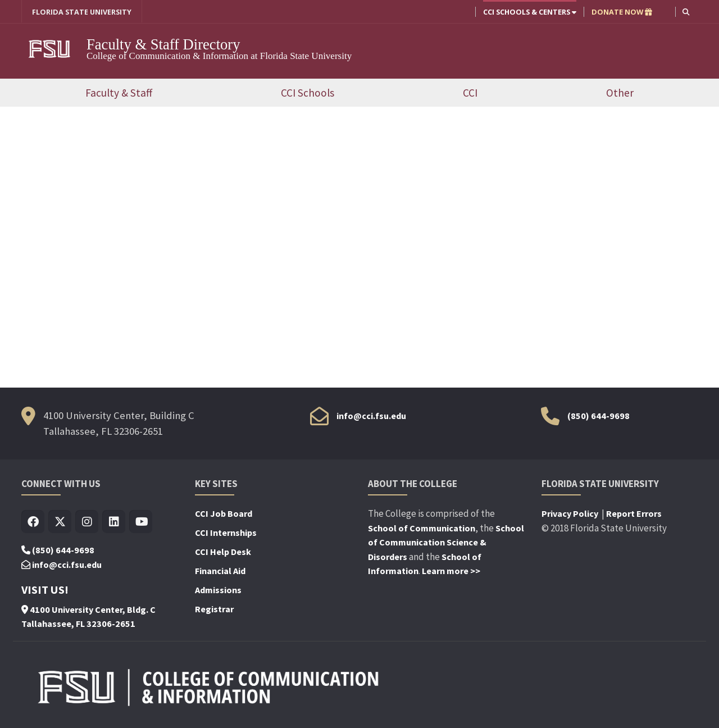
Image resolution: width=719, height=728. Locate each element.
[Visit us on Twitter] (60, 522)
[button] (686, 12)
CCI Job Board (224, 513)
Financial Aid (220, 571)
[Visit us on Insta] (87, 522)
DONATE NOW (622, 12)
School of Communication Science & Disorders (446, 542)
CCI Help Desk (223, 552)
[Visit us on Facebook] (33, 522)
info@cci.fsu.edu (371, 416)
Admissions (218, 590)
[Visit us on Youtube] (141, 522)
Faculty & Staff (119, 93)
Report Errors (634, 513)
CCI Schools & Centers (530, 12)
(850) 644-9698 (599, 416)
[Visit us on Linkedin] (114, 522)
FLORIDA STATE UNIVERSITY (82, 12)
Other (620, 93)
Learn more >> (451, 571)
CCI (470, 93)
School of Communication (422, 528)
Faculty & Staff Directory (165, 44)
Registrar (214, 609)
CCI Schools (308, 93)
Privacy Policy (571, 513)
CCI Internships (226, 533)
